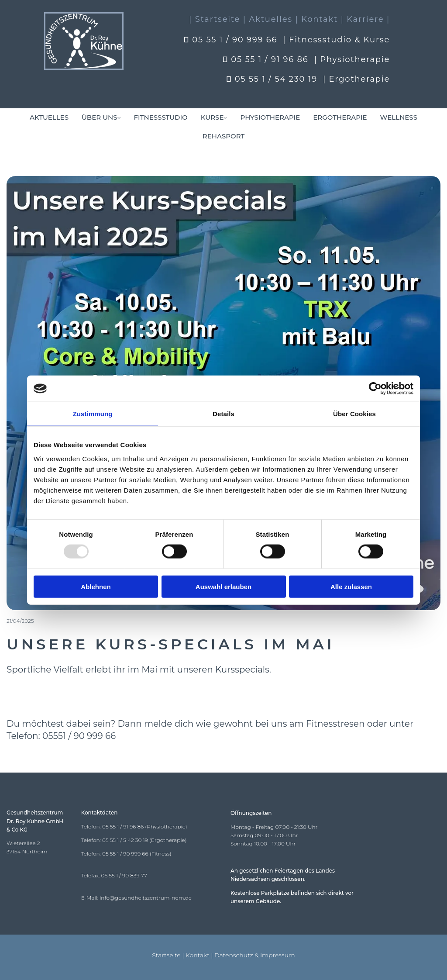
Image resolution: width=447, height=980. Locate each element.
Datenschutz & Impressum (255, 955)
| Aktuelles (268, 19)
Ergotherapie (340, 117)
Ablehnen (96, 586)
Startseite (166, 955)
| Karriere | (366, 19)
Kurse (212, 117)
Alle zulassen (351, 586)
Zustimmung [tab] (93, 414)
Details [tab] (223, 414)
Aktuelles (49, 117)
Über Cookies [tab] (354, 414)
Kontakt (198, 955)
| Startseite (215, 19)
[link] (101, 118)
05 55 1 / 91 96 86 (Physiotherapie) (145, 826)
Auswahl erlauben (223, 586)
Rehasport (223, 136)
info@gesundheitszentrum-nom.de (146, 898)
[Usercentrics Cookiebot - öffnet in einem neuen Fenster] (375, 389)
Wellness (399, 117)
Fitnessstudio (161, 117)
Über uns (100, 117)
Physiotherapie (270, 117)
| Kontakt (316, 19)
